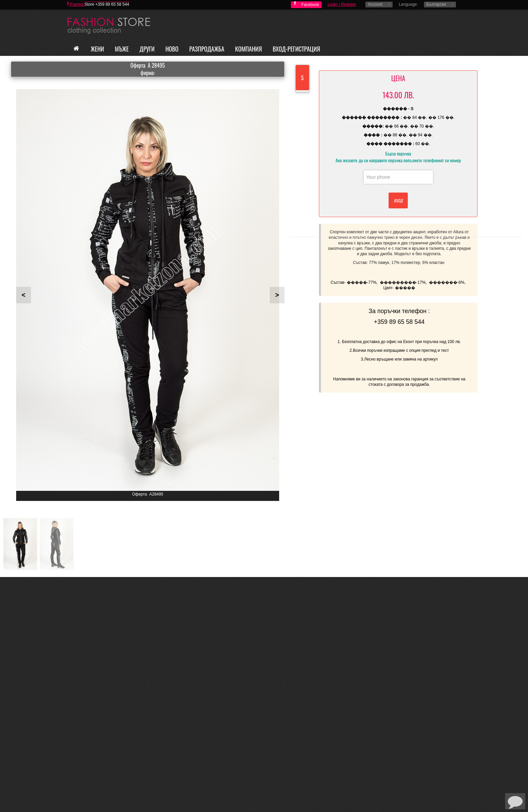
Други (147, 49)
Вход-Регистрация (296, 49)
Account (375, 4)
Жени (97, 49)
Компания (249, 49)
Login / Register (342, 4)
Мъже (122, 49)
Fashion (76, 4)
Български (436, 4)
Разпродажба (207, 49)
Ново (172, 49)
